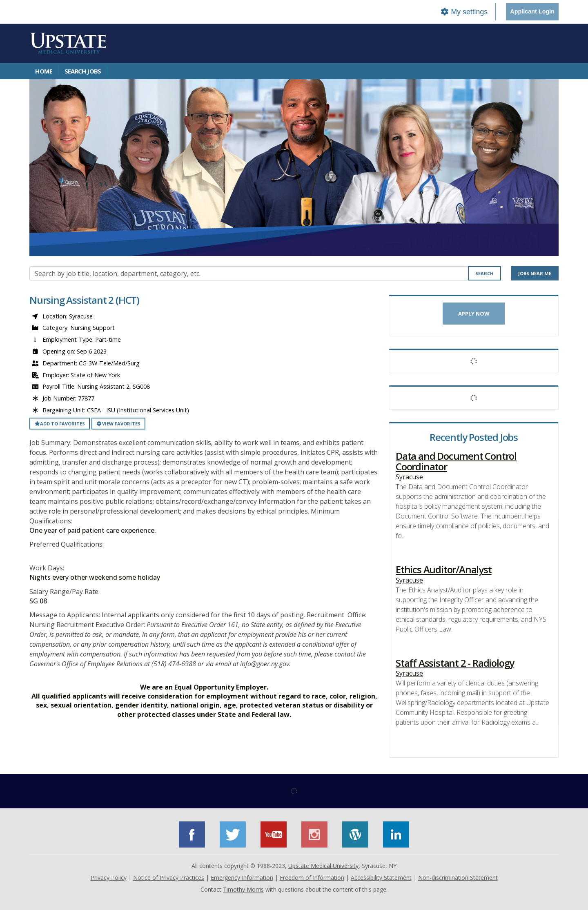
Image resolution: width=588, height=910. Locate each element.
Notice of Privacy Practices (169, 878)
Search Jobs (83, 71)
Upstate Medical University (323, 866)
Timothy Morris (243, 889)
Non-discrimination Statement (458, 878)
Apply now (474, 314)
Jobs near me (535, 273)
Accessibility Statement (381, 878)
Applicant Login (532, 11)
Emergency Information (242, 878)
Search (484, 273)
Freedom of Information (312, 878)
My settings (464, 12)
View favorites (118, 424)
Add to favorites (60, 424)
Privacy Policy (109, 878)
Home (44, 71)
